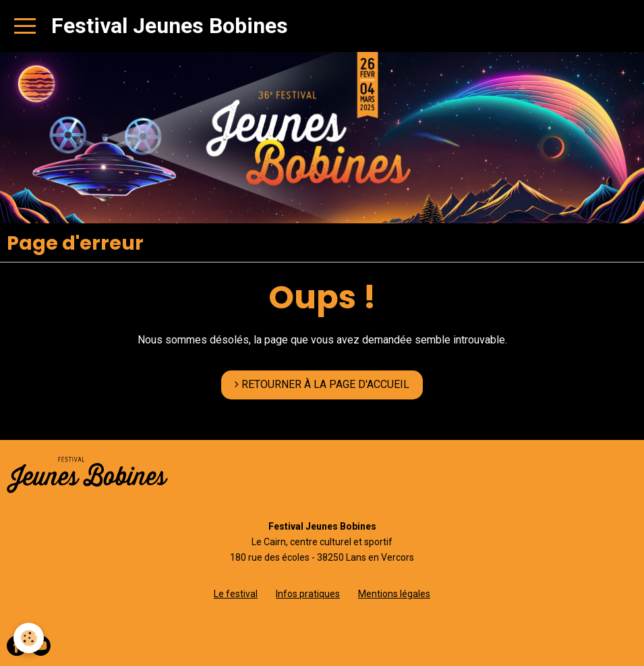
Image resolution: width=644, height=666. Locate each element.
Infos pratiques (308, 594)
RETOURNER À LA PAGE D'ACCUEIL (322, 384)
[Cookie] (29, 638)
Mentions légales (394, 594)
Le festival (236, 594)
